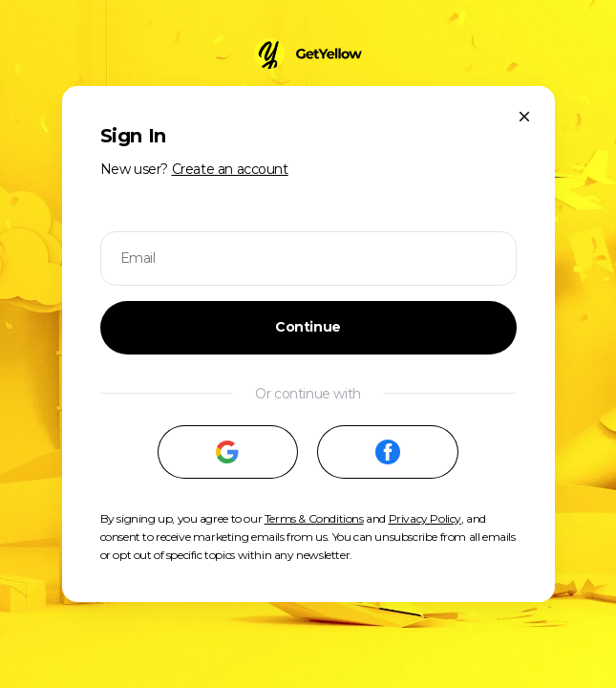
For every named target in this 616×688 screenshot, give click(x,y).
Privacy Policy (425, 518)
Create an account (230, 169)
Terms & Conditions (314, 518)
